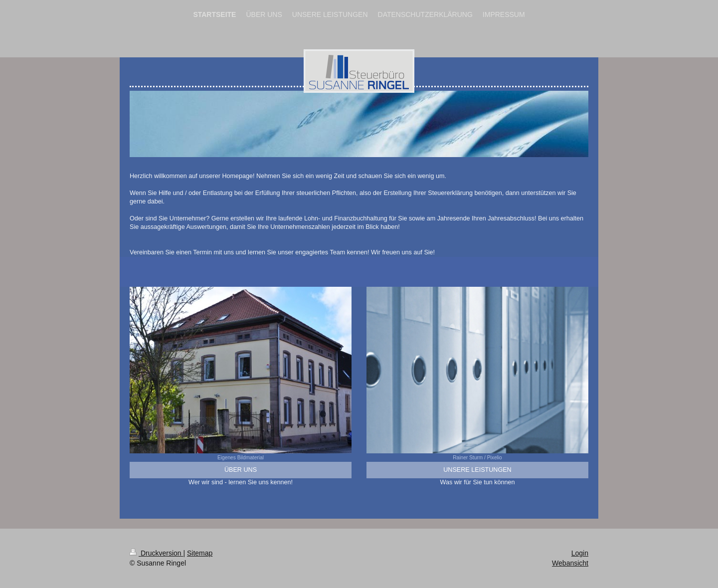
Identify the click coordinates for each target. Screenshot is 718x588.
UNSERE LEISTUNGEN (477, 470)
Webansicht (570, 563)
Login (580, 553)
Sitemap (200, 553)
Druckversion (156, 553)
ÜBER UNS (241, 470)
